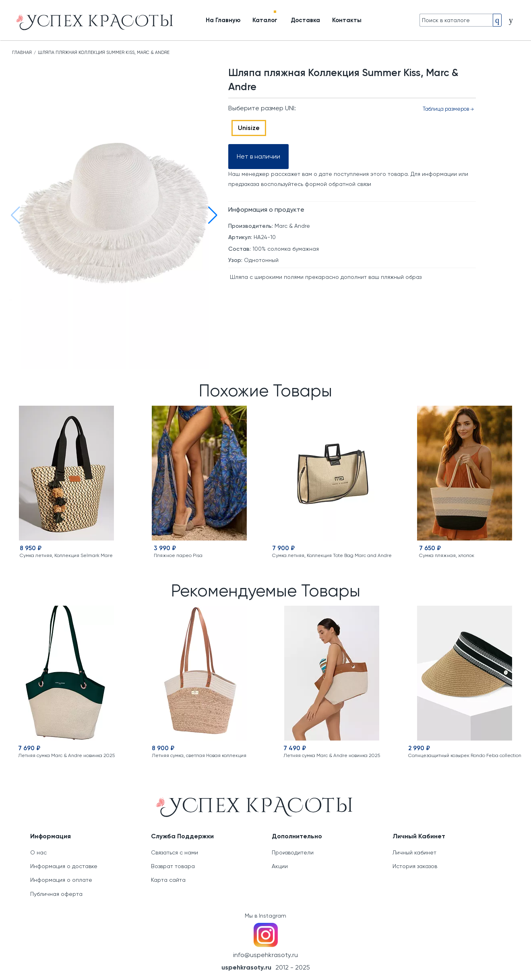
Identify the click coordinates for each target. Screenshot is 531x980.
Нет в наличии (258, 156)
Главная (22, 53)
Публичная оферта (56, 894)
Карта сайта (168, 880)
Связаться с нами (175, 852)
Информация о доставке (64, 866)
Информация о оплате (61, 880)
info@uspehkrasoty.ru (265, 955)
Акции (280, 866)
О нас (38, 852)
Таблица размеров (448, 109)
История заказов (415, 866)
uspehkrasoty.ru (246, 967)
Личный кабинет (414, 852)
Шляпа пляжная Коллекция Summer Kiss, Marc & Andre (104, 53)
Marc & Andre (292, 226)
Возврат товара (173, 866)
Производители (293, 852)
